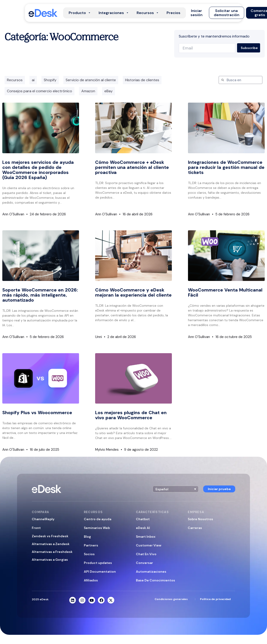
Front (36, 528)
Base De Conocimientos (156, 580)
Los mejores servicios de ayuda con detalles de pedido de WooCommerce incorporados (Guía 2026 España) (38, 170)
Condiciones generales (171, 599)
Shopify (50, 80)
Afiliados (91, 580)
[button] (197, 13)
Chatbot (143, 519)
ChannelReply (43, 519)
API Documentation (100, 572)
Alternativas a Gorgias (50, 560)
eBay (109, 91)
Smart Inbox (146, 537)
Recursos (15, 80)
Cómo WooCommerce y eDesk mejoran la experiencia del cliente (133, 292)
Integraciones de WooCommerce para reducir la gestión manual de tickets (226, 167)
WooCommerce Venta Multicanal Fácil (225, 292)
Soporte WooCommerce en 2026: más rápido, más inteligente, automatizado (40, 295)
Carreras (195, 528)
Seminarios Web (97, 528)
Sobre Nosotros (200, 519)
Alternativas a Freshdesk (52, 552)
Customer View (149, 545)
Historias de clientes (142, 80)
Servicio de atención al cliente (91, 80)
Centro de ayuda (98, 519)
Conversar (144, 563)
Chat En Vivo (146, 554)
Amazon (88, 91)
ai (33, 80)
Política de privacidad (215, 599)
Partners (91, 545)
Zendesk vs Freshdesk (50, 536)
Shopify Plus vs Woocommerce (37, 413)
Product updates (98, 563)
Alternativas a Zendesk (51, 544)
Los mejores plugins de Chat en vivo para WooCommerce (131, 415)
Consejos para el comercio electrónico (40, 91)
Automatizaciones (151, 572)
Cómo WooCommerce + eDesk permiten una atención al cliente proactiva (132, 167)
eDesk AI (143, 528)
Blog (87, 537)
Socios (89, 554)
